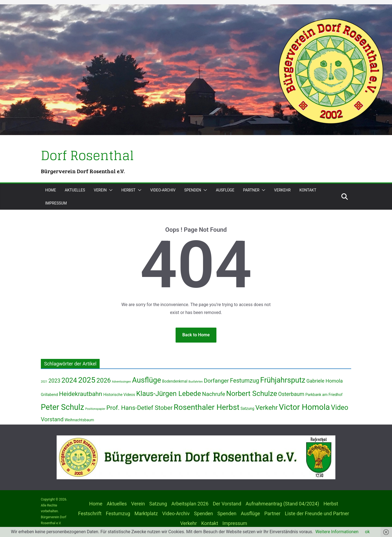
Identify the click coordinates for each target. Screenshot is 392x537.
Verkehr (282, 190)
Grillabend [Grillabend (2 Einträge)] (49, 395)
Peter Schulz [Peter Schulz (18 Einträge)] (62, 407)
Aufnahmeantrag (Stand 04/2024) (282, 504)
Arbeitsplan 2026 (190, 504)
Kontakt (308, 190)
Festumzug (118, 513)
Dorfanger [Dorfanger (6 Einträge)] (216, 381)
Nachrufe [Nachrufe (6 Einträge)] (214, 394)
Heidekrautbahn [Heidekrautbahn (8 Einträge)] (81, 394)
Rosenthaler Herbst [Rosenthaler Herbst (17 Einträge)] (206, 407)
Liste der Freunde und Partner (317, 513)
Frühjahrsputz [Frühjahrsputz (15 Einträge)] (283, 380)
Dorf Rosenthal (87, 155)
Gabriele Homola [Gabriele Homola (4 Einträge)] (324, 381)
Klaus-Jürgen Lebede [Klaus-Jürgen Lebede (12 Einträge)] (169, 393)
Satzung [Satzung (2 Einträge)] (247, 408)
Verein (100, 190)
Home (51, 190)
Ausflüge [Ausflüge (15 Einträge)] (146, 380)
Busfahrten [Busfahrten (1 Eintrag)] (195, 382)
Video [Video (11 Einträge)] (340, 408)
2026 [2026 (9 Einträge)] (104, 380)
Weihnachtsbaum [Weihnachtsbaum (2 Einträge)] (79, 420)
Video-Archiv (163, 190)
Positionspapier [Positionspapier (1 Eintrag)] (95, 409)
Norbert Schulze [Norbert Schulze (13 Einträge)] (252, 393)
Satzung (158, 504)
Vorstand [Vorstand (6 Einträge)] (52, 419)
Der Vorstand (227, 504)
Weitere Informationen (337, 532)
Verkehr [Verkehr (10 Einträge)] (267, 408)
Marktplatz (146, 513)
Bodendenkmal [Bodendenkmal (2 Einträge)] (175, 381)
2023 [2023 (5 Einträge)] (54, 381)
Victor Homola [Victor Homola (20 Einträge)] (304, 407)
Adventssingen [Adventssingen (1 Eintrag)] (121, 382)
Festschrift (90, 513)
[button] (110, 190)
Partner (251, 190)
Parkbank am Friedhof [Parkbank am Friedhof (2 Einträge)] (324, 395)
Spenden (193, 190)
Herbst (128, 190)
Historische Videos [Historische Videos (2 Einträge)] (119, 395)
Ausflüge (225, 190)
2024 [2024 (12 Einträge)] (69, 380)
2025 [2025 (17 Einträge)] (87, 380)
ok (367, 532)
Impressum (56, 203)
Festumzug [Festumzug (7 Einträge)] (245, 381)
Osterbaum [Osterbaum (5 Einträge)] (291, 394)
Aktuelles (75, 190)
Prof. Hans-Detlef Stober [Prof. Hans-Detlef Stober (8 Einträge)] (140, 408)
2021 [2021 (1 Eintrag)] (44, 382)
